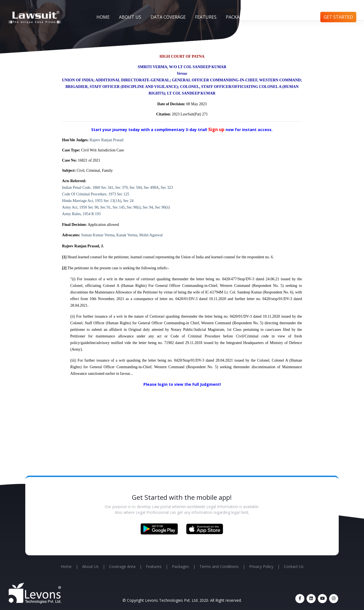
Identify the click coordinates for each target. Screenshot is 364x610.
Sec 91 (105, 207)
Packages (237, 17)
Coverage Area (122, 566)
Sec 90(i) (134, 207)
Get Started (338, 17)
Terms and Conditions (219, 566)
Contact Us (300, 17)
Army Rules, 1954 (76, 214)
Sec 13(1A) (112, 201)
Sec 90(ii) (162, 207)
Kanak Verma (127, 235)
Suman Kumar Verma (98, 235)
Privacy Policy (261, 566)
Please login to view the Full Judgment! (182, 384)
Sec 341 (107, 188)
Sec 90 (93, 207)
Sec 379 (121, 188)
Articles (267, 17)
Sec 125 (123, 194)
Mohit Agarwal (151, 235)
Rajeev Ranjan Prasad (106, 140)
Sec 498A (151, 188)
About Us (130, 17)
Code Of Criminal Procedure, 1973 (89, 194)
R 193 (96, 214)
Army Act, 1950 (75, 207)
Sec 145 (119, 207)
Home (103, 17)
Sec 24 (128, 201)
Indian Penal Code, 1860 (81, 188)
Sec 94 (148, 207)
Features (206, 17)
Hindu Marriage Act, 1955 (82, 201)
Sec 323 (167, 188)
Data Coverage (168, 17)
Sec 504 (136, 188)
